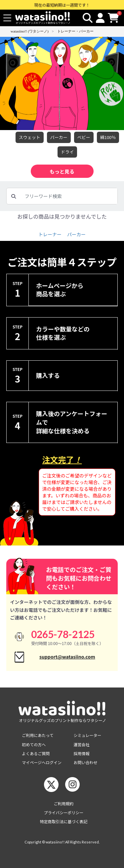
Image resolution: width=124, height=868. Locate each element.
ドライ (67, 152)
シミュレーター (88, 735)
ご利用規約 (63, 803)
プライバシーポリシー (64, 812)
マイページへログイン (42, 762)
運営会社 (82, 744)
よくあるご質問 (36, 753)
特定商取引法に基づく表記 (63, 821)
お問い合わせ (86, 762)
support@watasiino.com (67, 657)
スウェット (30, 137)
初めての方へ (34, 744)
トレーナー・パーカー (75, 31)
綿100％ (108, 137)
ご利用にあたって (38, 735)
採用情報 (82, 753)
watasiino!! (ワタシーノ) (30, 31)
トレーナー (50, 234)
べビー (84, 137)
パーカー (59, 137)
